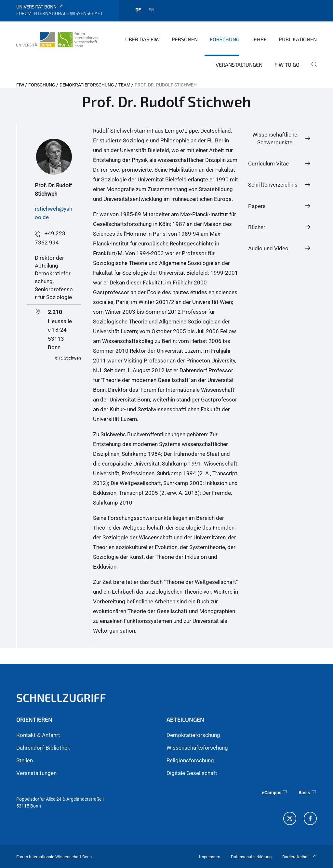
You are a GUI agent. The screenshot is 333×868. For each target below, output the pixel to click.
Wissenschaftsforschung (197, 748)
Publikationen (298, 39)
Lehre (259, 39)
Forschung (225, 39)
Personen (185, 39)
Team (124, 85)
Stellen (25, 760)
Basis (308, 793)
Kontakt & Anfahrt (38, 735)
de (138, 10)
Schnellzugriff (61, 697)
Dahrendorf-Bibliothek (43, 748)
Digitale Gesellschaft (192, 773)
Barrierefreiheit (300, 857)
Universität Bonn (40, 7)
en (152, 10)
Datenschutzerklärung (251, 857)
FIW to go (287, 65)
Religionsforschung (190, 760)
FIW (20, 85)
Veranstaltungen (239, 65)
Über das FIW (142, 39)
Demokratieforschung (87, 85)
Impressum (210, 857)
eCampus (275, 793)
